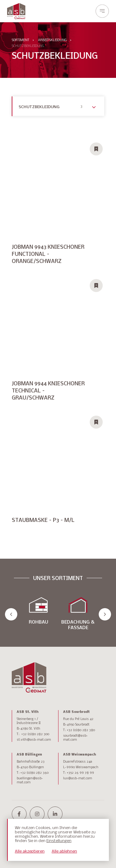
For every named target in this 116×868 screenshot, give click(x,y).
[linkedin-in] (55, 814)
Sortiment (21, 40)
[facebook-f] (19, 814)
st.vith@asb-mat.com (34, 740)
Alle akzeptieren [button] (30, 851)
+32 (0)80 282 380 (81, 730)
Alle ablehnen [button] (64, 851)
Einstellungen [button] (59, 841)
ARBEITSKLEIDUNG (52, 40)
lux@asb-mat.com (78, 779)
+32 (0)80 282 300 (35, 734)
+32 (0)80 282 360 (34, 773)
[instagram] (37, 814)
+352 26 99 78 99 (80, 773)
